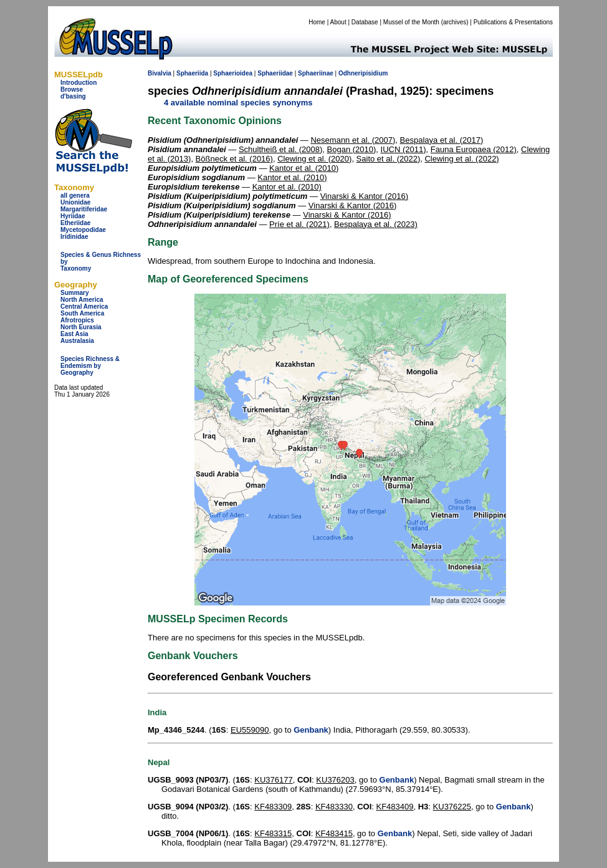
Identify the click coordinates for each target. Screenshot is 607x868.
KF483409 (394, 807)
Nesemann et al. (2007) (353, 140)
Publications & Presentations (513, 22)
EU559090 (250, 730)
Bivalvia (160, 73)
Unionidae (75, 202)
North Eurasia (81, 327)
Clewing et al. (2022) (461, 159)
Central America (84, 306)
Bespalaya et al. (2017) (442, 140)
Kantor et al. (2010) (304, 168)
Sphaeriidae (275, 73)
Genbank (311, 730)
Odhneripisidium (363, 73)
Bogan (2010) (352, 149)
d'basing (73, 96)
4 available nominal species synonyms (238, 103)
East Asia (74, 334)
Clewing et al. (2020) (314, 159)
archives (455, 22)
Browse (72, 89)
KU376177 (273, 780)
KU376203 (335, 780)
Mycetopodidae (83, 230)
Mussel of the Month (411, 22)
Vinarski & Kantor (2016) (364, 196)
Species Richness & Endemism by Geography (90, 366)
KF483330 (334, 807)
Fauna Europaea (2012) (474, 149)
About (338, 22)
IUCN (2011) (404, 149)
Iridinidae (74, 237)
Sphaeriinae (316, 73)
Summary (75, 293)
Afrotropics (77, 320)
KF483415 (334, 833)
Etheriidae (75, 223)
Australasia (77, 341)
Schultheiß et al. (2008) (280, 149)
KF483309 (273, 807)
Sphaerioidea (233, 73)
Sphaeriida (192, 73)
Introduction (79, 83)
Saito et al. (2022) (389, 159)
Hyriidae (73, 216)
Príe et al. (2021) (299, 224)
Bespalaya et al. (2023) (376, 224)
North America (82, 300)
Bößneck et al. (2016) (234, 159)
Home (317, 22)
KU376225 (452, 807)
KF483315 (273, 833)
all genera (75, 195)
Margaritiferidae (84, 209)
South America (82, 313)
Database (365, 22)
